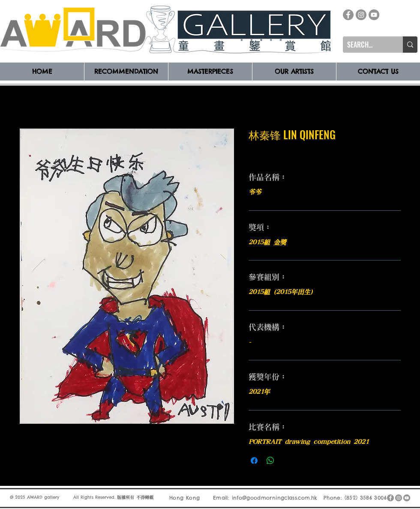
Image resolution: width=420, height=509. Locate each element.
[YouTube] (374, 15)
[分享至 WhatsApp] (270, 461)
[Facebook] (348, 15)
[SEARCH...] (366, 45)
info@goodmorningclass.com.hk (275, 498)
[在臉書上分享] (254, 461)
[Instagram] (361, 15)
